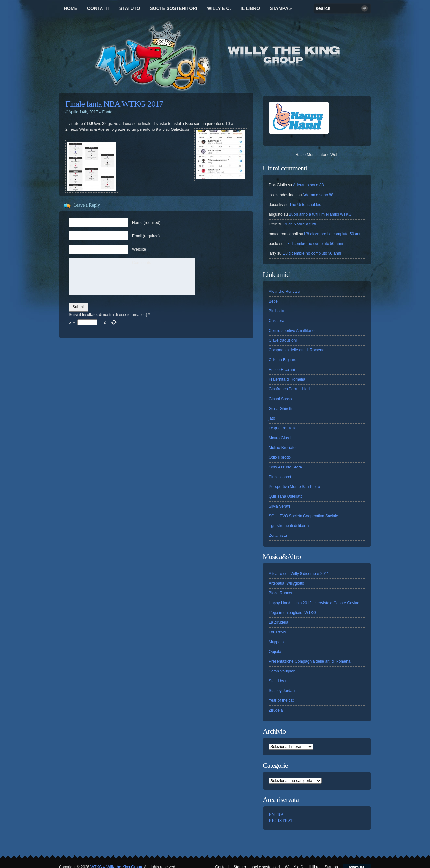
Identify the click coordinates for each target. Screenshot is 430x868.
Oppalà (275, 652)
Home (71, 8)
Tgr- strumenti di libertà (289, 526)
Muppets (276, 642)
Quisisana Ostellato (286, 496)
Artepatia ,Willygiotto (286, 583)
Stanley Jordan (282, 691)
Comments (141, 263)
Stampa (281, 8)
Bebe (273, 301)
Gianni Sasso (280, 399)
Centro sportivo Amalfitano (292, 331)
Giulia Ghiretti (281, 409)
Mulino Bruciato (282, 448)
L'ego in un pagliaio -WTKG (292, 613)
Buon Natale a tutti (300, 224)
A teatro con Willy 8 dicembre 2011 (299, 574)
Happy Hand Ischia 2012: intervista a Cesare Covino (314, 603)
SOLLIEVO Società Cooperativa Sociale (303, 516)
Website (139, 249)
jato (272, 418)
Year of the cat (281, 700)
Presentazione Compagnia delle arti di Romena (309, 661)
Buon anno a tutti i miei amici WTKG (320, 214)
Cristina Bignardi (283, 360)
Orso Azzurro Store (285, 467)
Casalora (276, 321)
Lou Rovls (277, 632)
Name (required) (146, 223)
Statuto (130, 8)
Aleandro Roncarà (284, 292)
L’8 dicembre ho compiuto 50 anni (333, 234)
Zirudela (276, 710)
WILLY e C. (219, 8)
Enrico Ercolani (282, 370)
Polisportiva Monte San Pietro (294, 487)
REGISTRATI (282, 821)
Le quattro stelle (282, 428)
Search (364, 8)
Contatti (98, 8)
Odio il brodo (280, 457)
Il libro (250, 8)
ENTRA (276, 815)
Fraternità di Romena (287, 379)
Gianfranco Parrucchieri (289, 389)
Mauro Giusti (280, 438)
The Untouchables (305, 205)
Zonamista (278, 536)
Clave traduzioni (283, 340)
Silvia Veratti (279, 506)
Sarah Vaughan (282, 671)
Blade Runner (281, 593)
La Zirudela (278, 622)
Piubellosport (280, 477)
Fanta (107, 112)
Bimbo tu (276, 311)
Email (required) (146, 236)
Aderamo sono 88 (309, 185)
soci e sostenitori (173, 8)
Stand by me (280, 681)
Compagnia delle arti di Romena (296, 350)
